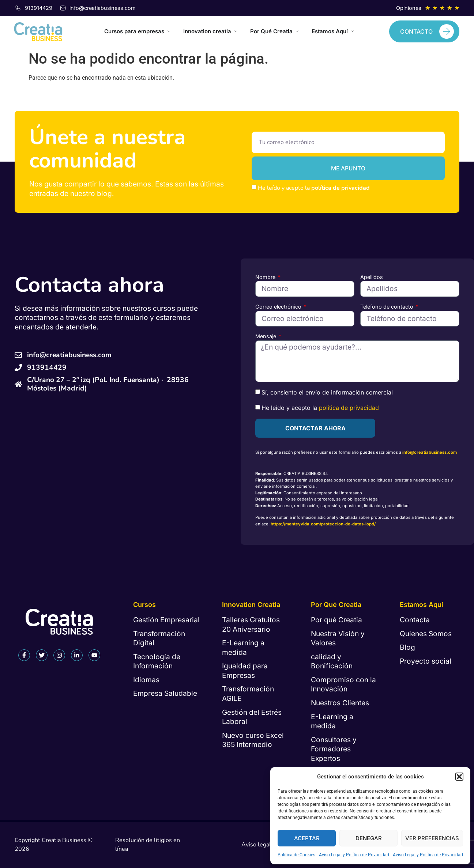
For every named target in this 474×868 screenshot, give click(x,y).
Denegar (369, 838)
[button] (459, 777)
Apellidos (372, 277)
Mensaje (266, 336)
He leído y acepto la (314, 188)
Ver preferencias (432, 838)
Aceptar (307, 838)
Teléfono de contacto (388, 307)
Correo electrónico (279, 307)
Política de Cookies (296, 855)
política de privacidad (341, 188)
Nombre (266, 277)
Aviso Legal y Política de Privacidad (354, 855)
